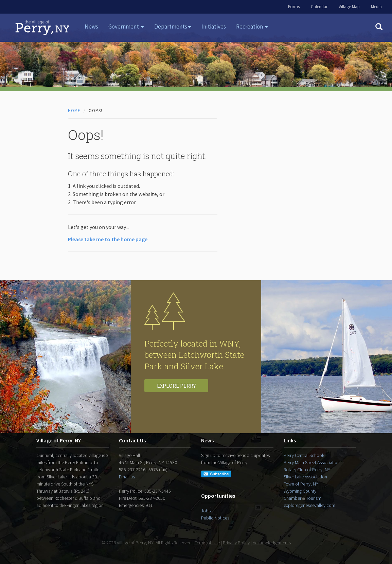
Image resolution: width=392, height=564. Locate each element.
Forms (294, 7)
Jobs (206, 511)
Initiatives (214, 27)
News (91, 27)
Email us (127, 477)
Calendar (319, 7)
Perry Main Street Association (312, 462)
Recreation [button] (252, 27)
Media (376, 7)
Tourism (314, 498)
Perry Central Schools (304, 455)
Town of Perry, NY (301, 484)
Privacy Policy (236, 543)
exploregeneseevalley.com (309, 505)
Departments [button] (173, 27)
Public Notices (215, 518)
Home (74, 111)
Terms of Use (207, 543)
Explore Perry (176, 386)
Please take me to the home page (108, 239)
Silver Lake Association (305, 477)
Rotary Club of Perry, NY (307, 470)
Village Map (349, 7)
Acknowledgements (272, 543)
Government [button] (126, 27)
